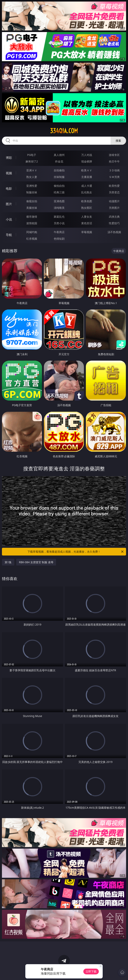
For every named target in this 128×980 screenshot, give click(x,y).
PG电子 (32, 155)
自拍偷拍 (59, 170)
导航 (9, 235)
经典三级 (59, 192)
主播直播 (87, 177)
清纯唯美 (59, 208)
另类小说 (59, 223)
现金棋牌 (87, 161)
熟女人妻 (32, 177)
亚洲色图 (59, 201)
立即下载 (91, 971)
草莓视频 (87, 232)
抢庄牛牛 (114, 161)
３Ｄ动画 (114, 170)
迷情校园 (32, 223)
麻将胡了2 (32, 161)
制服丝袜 (32, 192)
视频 (9, 173)
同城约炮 (32, 232)
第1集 (8, 562)
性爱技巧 (114, 223)
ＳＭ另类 (114, 177)
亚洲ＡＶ (32, 170)
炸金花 (59, 161)
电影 (9, 189)
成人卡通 (87, 186)
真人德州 (59, 155)
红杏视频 (32, 239)
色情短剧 (59, 239)
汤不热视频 (114, 232)
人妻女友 (87, 217)
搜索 (118, 141)
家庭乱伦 (59, 217)
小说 (9, 219)
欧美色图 (87, 201)
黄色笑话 (87, 223)
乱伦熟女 (87, 192)
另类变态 (114, 192)
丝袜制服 (59, 177)
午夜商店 (59, 232)
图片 (9, 204)
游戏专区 (114, 155)
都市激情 (32, 217)
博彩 (9, 158)
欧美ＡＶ (87, 170)
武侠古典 (114, 217)
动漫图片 (114, 201)
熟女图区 (87, 208)
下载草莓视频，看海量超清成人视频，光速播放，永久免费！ (76, 552)
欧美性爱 (114, 186)
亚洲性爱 (32, 186)
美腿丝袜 (32, 208)
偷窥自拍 (32, 201)
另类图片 (114, 208)
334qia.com (64, 131)
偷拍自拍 (59, 186)
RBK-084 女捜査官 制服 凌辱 (36, 562)
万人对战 (87, 155)
